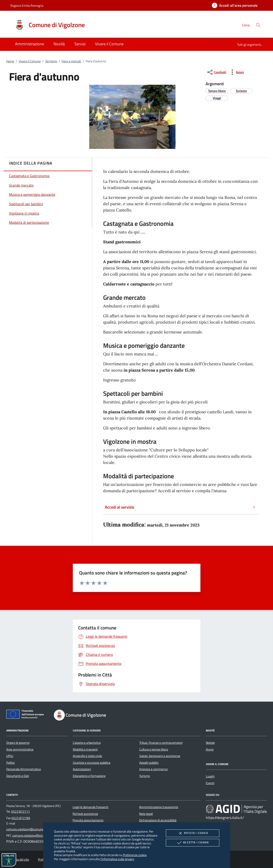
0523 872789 (21, 818)
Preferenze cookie (135, 855)
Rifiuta (193, 833)
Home (10, 61)
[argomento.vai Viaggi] (217, 98)
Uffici (10, 756)
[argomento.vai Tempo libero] (217, 91)
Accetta (192, 843)
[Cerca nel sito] (258, 25)
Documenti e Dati (18, 776)
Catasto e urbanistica (87, 743)
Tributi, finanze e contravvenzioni (161, 743)
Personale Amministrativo (24, 769)
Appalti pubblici (149, 763)
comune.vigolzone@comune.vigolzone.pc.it (34, 829)
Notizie (210, 743)
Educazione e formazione (89, 776)
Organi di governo (18, 743)
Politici (11, 763)
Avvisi (210, 749)
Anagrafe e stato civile (87, 756)
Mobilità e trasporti (85, 749)
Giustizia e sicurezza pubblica (92, 763)
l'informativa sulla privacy (117, 859)
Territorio (51, 61)
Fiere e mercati (71, 61)
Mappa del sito (19, 859)
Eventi (210, 783)
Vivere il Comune (30, 61)
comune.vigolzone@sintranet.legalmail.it (39, 835)
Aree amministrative (20, 749)
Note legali (146, 814)
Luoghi (210, 776)
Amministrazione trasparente (159, 807)
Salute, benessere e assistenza (160, 756)
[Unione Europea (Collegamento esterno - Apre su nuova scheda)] (26, 715)
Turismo (145, 776)
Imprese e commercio (153, 769)
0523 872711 (21, 811)
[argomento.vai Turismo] (241, 91)
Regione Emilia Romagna (27, 5)
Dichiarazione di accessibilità (158, 820)
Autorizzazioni (82, 769)
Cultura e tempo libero (154, 749)
